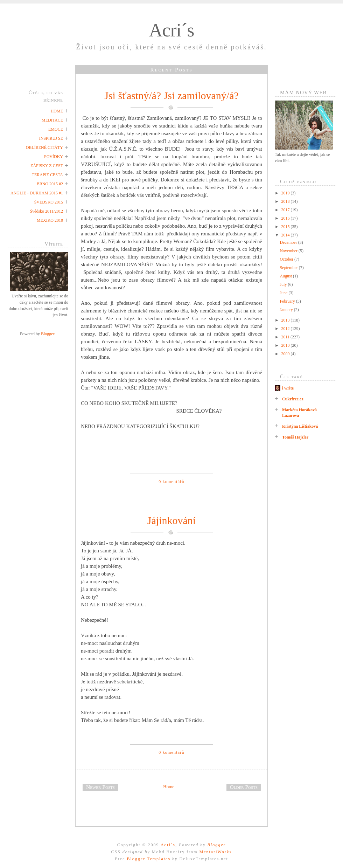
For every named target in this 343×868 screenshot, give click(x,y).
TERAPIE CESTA (47, 175)
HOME (57, 111)
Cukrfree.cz (293, 399)
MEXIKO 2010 (50, 220)
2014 (286, 235)
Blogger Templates (149, 859)
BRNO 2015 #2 (50, 184)
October (287, 259)
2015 (286, 227)
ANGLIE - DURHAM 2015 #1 (37, 193)
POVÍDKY (54, 157)
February (288, 301)
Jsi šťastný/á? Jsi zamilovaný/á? (171, 95)
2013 (286, 320)
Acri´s (172, 30)
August (286, 276)
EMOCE (56, 129)
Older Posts (244, 787)
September (289, 268)
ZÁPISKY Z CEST (47, 166)
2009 (286, 354)
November (289, 251)
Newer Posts (100, 787)
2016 (286, 218)
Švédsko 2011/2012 (46, 211)
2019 (286, 193)
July (284, 284)
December (289, 242)
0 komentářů (171, 482)
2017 (286, 210)
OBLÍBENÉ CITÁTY (44, 147)
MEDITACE (52, 120)
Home (169, 787)
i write (288, 388)
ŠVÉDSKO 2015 (49, 202)
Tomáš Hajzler (295, 437)
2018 (286, 201)
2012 (286, 329)
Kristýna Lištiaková (300, 426)
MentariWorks (215, 852)
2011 (286, 337)
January (287, 310)
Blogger (48, 334)
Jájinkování (171, 520)
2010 (286, 345)
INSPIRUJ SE (51, 138)
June (284, 293)
